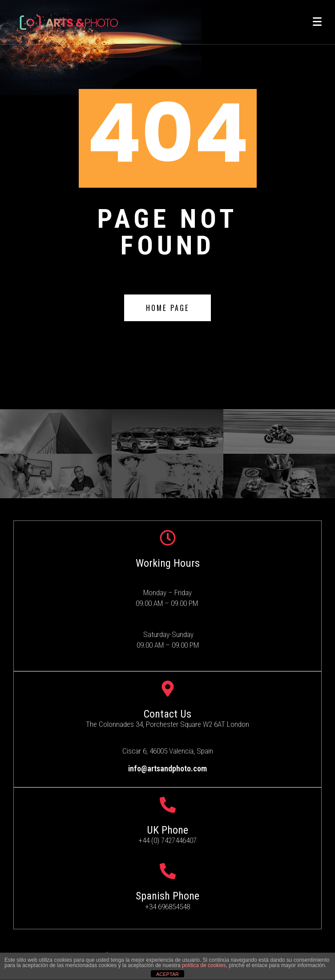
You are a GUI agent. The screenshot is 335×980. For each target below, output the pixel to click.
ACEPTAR (167, 974)
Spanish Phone (167, 896)
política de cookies (204, 965)
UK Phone (167, 830)
